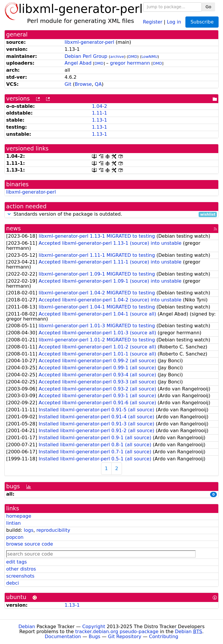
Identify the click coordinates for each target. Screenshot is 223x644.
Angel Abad (78, 63)
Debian (27, 627)
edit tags (16, 562)
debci (12, 583)
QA (98, 84)
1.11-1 (100, 113)
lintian (14, 523)
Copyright (94, 627)
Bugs (95, 637)
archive (117, 57)
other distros (21, 569)
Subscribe (202, 22)
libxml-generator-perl (89, 42)
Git (68, 84)
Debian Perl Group (86, 56)
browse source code (30, 544)
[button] (9, 214)
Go (208, 7)
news (14, 228)
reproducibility (53, 530)
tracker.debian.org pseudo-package (117, 632)
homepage (19, 516)
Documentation (63, 637)
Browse (83, 84)
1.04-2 (100, 106)
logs (29, 530)
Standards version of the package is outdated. (111, 214)
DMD (133, 57)
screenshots (20, 576)
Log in (174, 22)
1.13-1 (100, 120)
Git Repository (125, 637)
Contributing (164, 637)
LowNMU (149, 57)
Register (153, 22)
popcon (15, 537)
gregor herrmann (130, 63)
